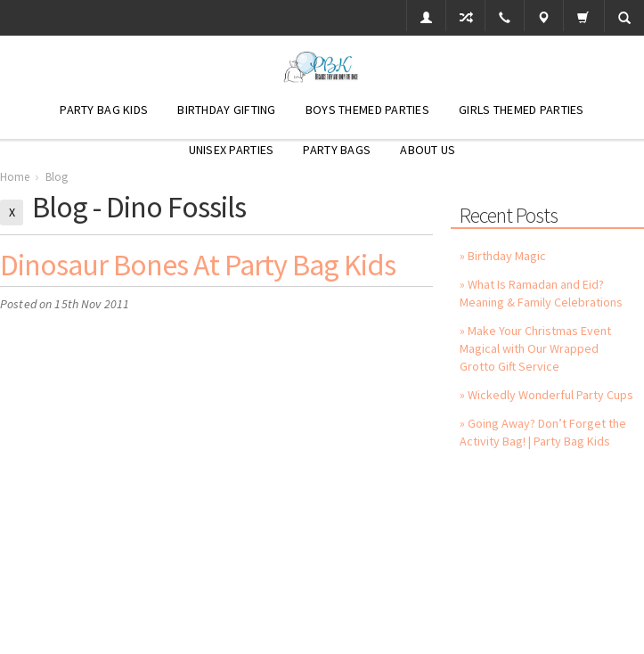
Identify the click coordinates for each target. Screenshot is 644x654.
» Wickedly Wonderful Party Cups (546, 395)
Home (15, 177)
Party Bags (337, 150)
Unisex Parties (232, 150)
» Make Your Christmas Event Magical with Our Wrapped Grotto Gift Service (535, 348)
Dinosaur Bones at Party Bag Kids (198, 265)
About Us (428, 150)
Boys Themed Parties (367, 110)
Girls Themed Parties (522, 110)
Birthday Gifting (226, 110)
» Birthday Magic (503, 256)
